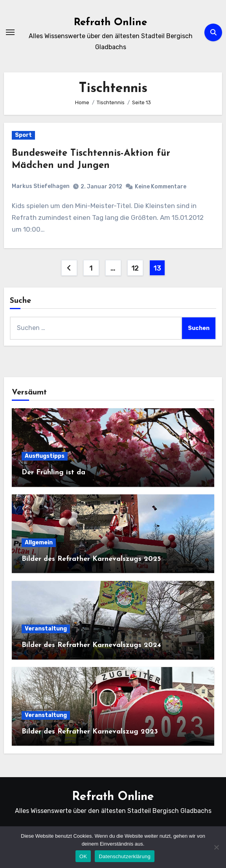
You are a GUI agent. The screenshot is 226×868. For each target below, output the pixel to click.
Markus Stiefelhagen (41, 186)
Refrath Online (110, 23)
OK (83, 856)
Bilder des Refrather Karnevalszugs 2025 (91, 559)
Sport (23, 135)
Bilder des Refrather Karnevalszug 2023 (90, 732)
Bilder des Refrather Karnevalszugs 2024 (91, 645)
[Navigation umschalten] (10, 32)
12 (135, 268)
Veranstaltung (46, 629)
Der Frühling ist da (53, 473)
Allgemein (39, 543)
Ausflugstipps (45, 456)
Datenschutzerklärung (124, 856)
